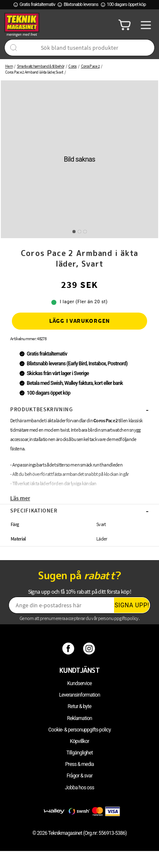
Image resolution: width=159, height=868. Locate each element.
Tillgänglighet (79, 753)
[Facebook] (69, 648)
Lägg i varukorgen (79, 321)
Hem (9, 66)
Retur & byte (80, 706)
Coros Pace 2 (90, 66)
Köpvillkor (79, 741)
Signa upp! (132, 605)
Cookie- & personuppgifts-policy (79, 730)
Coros (73, 66)
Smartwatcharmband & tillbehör (41, 66)
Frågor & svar (79, 776)
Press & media (80, 764)
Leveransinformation (79, 695)
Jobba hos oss (79, 788)
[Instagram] (90, 648)
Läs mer (20, 498)
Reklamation (79, 718)
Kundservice (80, 683)
